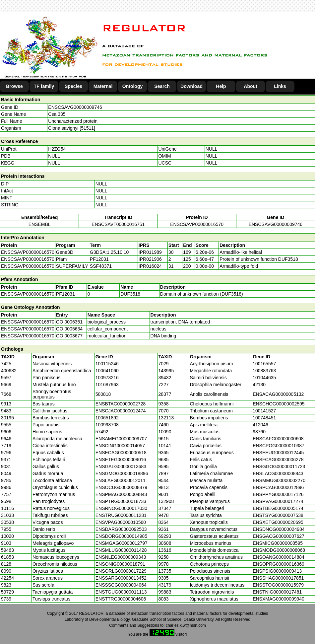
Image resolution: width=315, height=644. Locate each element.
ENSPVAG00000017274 (278, 501)
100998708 (107, 425)
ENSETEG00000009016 (121, 460)
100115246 (107, 364)
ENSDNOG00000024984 (279, 529)
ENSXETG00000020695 (278, 522)
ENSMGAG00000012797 (122, 543)
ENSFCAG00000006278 (278, 460)
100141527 (264, 411)
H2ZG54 (57, 149)
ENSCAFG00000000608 (278, 439)
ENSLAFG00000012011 (121, 480)
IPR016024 (150, 266)
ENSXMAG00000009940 (279, 599)
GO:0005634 (69, 329)
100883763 (264, 371)
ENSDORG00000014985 (121, 536)
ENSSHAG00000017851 (278, 578)
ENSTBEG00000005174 (278, 508)
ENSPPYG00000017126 (278, 494)
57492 (102, 432)
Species (73, 86)
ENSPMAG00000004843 (121, 494)
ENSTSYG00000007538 (278, 515)
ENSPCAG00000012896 (278, 487)
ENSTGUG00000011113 (121, 592)
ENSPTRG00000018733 (121, 501)
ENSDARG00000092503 (121, 529)
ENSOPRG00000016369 (279, 564)
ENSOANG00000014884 (279, 557)
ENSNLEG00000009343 (121, 557)
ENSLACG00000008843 (278, 473)
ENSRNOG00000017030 (121, 508)
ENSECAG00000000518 (121, 453)
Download (191, 86)
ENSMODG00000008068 (279, 550)
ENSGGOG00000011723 (279, 466)
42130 (259, 385)
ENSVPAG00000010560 (121, 522)
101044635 (264, 378)
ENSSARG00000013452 (121, 578)
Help (221, 86)
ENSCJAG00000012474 (121, 411)
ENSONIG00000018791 (120, 564)
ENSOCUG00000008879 (121, 487)
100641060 (107, 371)
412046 (260, 425)
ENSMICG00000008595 (278, 543)
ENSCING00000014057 (120, 446)
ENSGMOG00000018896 (122, 473)
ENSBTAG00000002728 (121, 404)
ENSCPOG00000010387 (279, 446)
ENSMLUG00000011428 (121, 550)
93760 (259, 432)
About (250, 86)
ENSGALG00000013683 (121, 466)
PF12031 (65, 294)
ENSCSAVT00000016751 (118, 224)
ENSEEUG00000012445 (278, 453)
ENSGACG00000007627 (279, 536)
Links (280, 86)
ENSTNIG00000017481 (277, 592)
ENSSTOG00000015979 (278, 585)
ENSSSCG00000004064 (121, 585)
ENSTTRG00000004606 (121, 599)
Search (162, 86)
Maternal (103, 86)
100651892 (107, 418)
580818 (103, 394)
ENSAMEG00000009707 (121, 439)
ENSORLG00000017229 (121, 571)
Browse (14, 86)
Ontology (132, 86)
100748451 (264, 418)
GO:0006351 (69, 322)
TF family (44, 86)
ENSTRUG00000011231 (121, 515)
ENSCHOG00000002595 (279, 404)
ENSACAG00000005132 (278, 394)
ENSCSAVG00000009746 (75, 107)
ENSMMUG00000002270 (279, 480)
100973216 (107, 378)
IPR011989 (150, 252)
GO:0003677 (69, 336)
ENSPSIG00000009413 (277, 571)
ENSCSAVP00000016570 (197, 224)
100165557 (264, 364)
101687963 (107, 385)
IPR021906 (150, 259)
